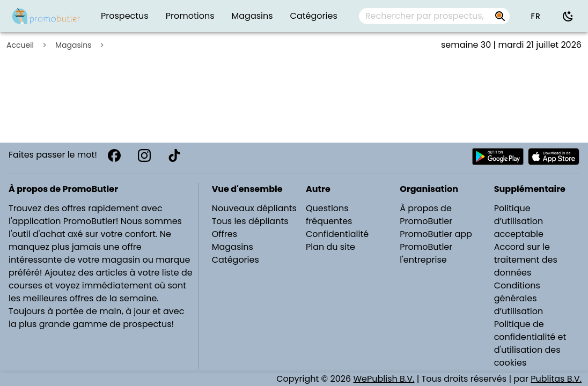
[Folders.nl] (46, 16)
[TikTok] (174, 155)
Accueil (20, 45)
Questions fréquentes (329, 215)
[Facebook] (114, 155)
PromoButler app (436, 234)
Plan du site (330, 247)
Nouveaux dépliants (254, 208)
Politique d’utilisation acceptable (519, 221)
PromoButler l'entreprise (426, 253)
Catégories (236, 260)
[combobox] (434, 16)
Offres (225, 234)
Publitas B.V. (556, 379)
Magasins (73, 45)
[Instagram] (144, 155)
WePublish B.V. (384, 379)
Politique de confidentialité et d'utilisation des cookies (530, 343)
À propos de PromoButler (426, 215)
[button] (535, 16)
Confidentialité (337, 234)
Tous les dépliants (250, 221)
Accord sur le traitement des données (526, 260)
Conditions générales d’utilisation (519, 298)
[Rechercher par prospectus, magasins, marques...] (500, 16)
